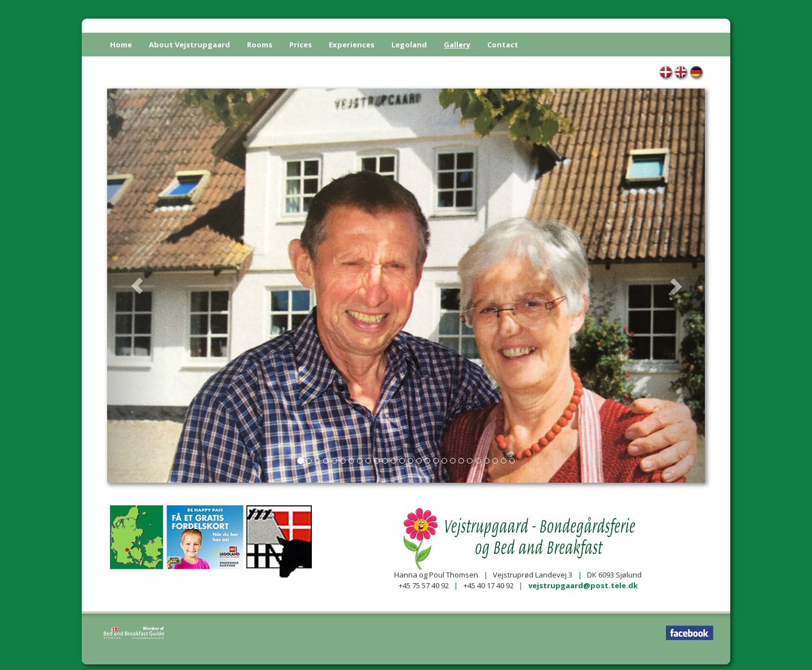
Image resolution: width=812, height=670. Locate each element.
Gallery (457, 45)
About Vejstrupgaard (189, 45)
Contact (503, 45)
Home (121, 45)
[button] (137, 286)
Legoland (409, 45)
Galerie (697, 74)
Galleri (666, 74)
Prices (301, 45)
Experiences (352, 45)
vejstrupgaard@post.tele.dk (583, 585)
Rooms (260, 45)
